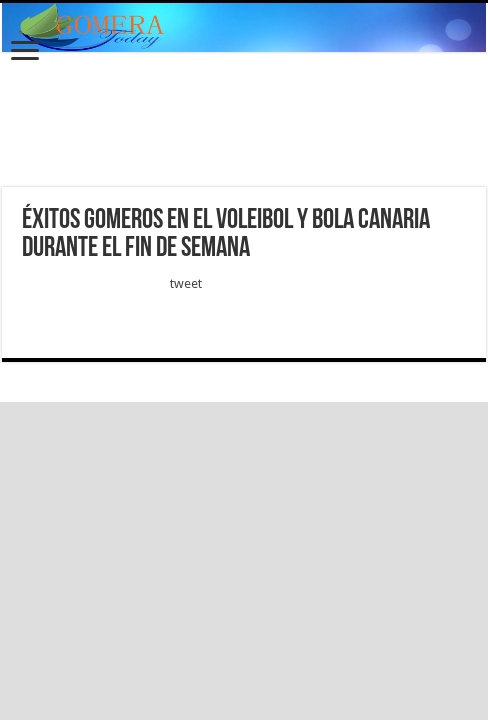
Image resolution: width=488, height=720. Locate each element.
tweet (186, 283)
